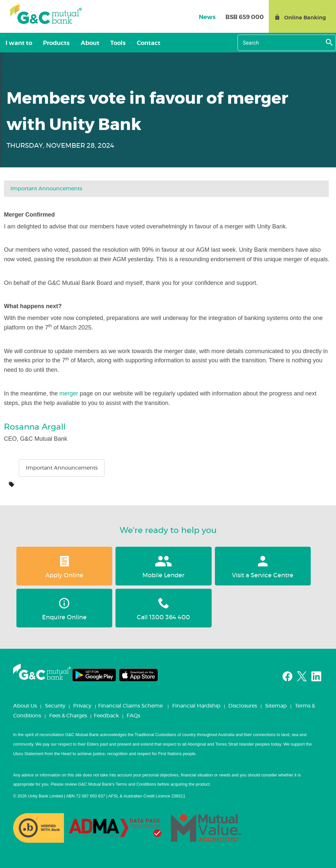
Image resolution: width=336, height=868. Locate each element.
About (82, 43)
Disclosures (243, 706)
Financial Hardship (196, 706)
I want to (17, 43)
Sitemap (276, 706)
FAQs (133, 716)
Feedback (106, 716)
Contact (135, 43)
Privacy (82, 706)
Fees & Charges (68, 716)
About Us (25, 706)
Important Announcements (46, 189)
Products (52, 43)
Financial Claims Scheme (130, 706)
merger (69, 393)
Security (55, 706)
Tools (107, 43)
